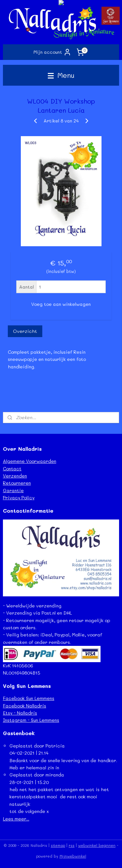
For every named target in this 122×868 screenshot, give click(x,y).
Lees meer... (16, 819)
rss (72, 845)
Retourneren (17, 483)
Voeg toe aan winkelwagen (61, 304)
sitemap (58, 845)
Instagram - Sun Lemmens (31, 720)
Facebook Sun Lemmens (29, 698)
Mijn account (52, 52)
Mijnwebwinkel (73, 856)
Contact (12, 469)
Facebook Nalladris (25, 706)
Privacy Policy (19, 498)
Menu (61, 75)
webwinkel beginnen (97, 845)
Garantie (13, 490)
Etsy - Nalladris (20, 713)
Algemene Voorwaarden (30, 461)
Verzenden (15, 476)
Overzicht (25, 331)
